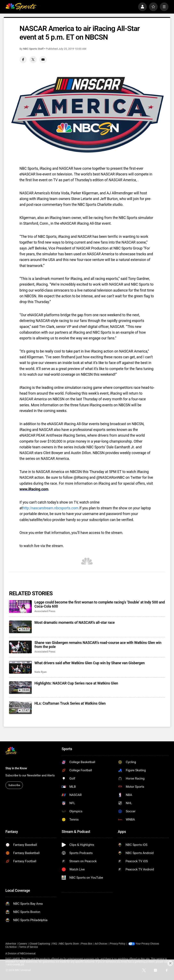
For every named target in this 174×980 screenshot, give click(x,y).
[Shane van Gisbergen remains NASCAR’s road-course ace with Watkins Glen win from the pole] (20, 647)
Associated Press (45, 611)
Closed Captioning (40, 944)
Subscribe (14, 785)
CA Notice (11, 947)
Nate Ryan (41, 672)
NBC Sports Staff (33, 49)
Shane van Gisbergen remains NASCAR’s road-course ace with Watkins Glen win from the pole (98, 645)
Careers (23, 944)
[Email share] (43, 60)
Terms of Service (28, 947)
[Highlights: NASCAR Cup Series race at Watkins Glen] (20, 688)
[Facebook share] (23, 60)
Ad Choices (101, 944)
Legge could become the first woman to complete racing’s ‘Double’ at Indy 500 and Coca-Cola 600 (100, 604)
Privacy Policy (118, 944)
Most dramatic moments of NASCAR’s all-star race (75, 623)
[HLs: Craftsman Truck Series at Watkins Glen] (20, 708)
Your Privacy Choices (148, 944)
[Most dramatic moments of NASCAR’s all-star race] (20, 627)
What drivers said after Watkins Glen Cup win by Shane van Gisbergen (90, 663)
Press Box (87, 944)
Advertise (11, 944)
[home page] (21, 7)
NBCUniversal (28, 954)
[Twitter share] (33, 60)
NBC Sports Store (69, 944)
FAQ (55, 944)
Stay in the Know (16, 768)
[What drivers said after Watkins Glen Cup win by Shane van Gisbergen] (20, 667)
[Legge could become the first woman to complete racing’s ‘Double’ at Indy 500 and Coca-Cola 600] (20, 607)
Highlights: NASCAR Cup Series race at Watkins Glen (76, 683)
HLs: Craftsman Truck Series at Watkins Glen (70, 703)
